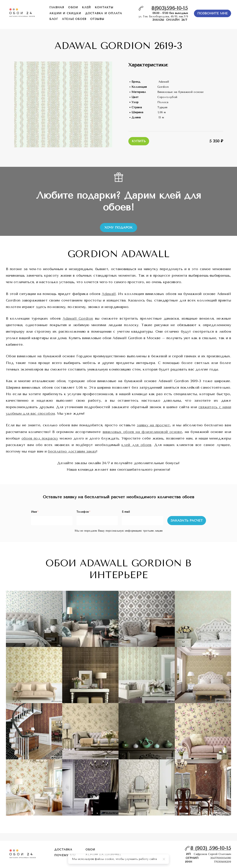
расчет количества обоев (103, 857)
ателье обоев (74, 19)
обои (73, 7)
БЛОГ (54, 19)
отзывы (97, 19)
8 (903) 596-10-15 (211, 848)
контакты (104, 7)
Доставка (63, 850)
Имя (35, 512)
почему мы (65, 855)
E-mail (126, 512)
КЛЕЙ (86, 7)
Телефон (83, 512)
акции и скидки (65, 13)
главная (57, 7)
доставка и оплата (104, 13)
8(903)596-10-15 (170, 8)
